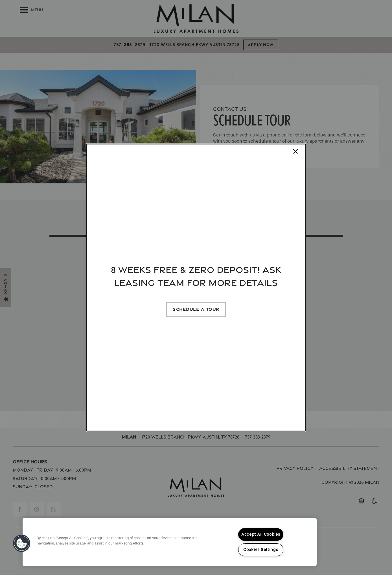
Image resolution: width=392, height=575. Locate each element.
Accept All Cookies (261, 534)
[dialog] (196, 288)
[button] (196, 309)
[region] (170, 542)
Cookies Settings (261, 550)
